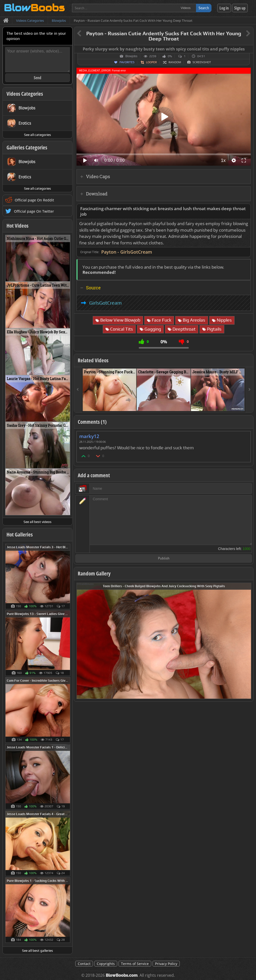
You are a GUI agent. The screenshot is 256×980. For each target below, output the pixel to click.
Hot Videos (17, 226)
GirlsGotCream (105, 303)
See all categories (37, 135)
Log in (224, 8)
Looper (151, 62)
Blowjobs (131, 56)
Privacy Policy (166, 964)
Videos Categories (25, 94)
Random (175, 62)
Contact (84, 964)
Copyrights (106, 964)
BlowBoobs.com (122, 975)
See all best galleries (37, 951)
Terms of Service (135, 964)
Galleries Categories (27, 147)
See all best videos (37, 522)
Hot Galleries (20, 534)
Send (37, 78)
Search (204, 8)
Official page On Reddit (34, 200)
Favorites (127, 62)
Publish (164, 559)
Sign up (240, 8)
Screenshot (202, 62)
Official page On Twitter (34, 211)
